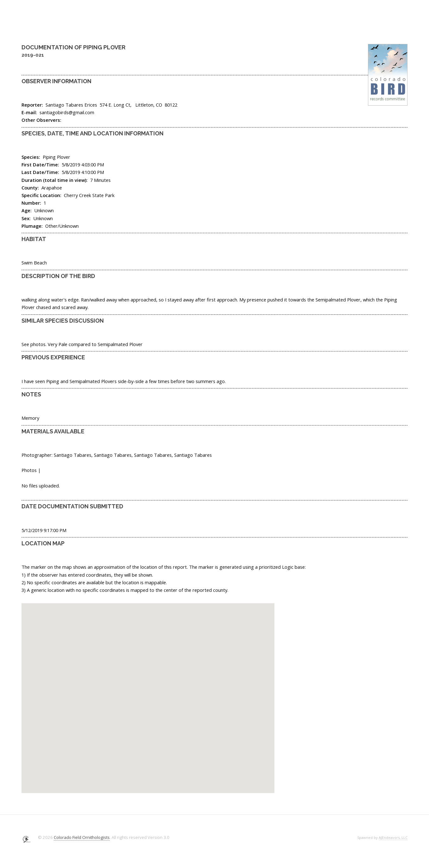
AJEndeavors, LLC (393, 837)
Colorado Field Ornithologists (82, 837)
